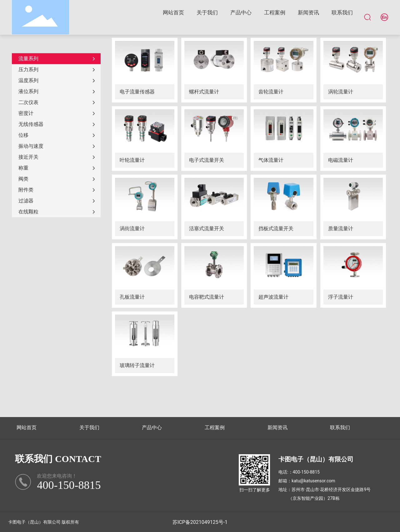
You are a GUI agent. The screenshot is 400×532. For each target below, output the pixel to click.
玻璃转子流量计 (137, 365)
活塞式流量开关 (207, 229)
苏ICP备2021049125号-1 (200, 522)
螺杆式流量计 (204, 92)
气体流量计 (271, 160)
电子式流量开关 (207, 160)
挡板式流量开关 (276, 229)
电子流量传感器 (137, 92)
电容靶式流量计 (207, 297)
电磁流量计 (341, 160)
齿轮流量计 (271, 92)
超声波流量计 (273, 297)
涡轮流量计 (341, 92)
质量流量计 (341, 229)
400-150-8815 (306, 472)
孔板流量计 (132, 297)
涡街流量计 (132, 229)
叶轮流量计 (132, 160)
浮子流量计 (341, 297)
